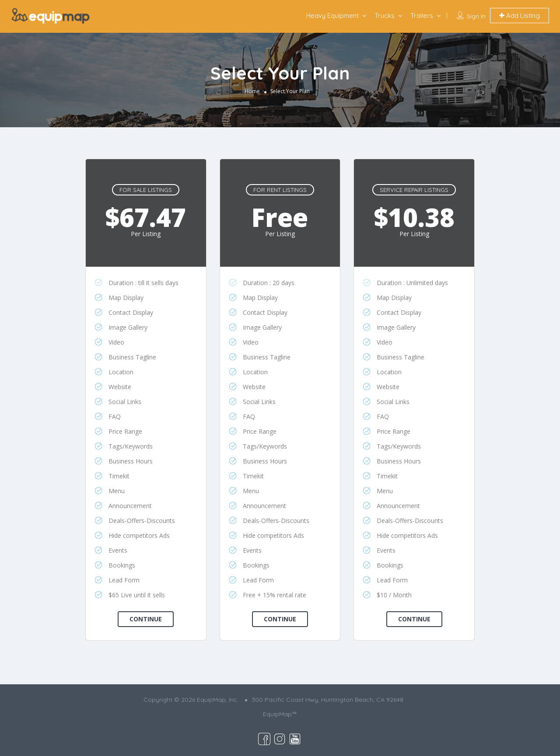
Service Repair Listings (414, 190)
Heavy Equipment (332, 16)
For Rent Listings (280, 190)
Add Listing (520, 16)
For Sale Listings (146, 190)
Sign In (476, 16)
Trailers (422, 16)
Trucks (385, 16)
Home (252, 91)
